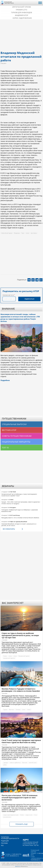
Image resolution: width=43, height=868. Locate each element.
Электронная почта (8, 295)
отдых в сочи (29, 815)
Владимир (17, 233)
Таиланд (18, 710)
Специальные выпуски (14, 424)
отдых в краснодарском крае (11, 815)
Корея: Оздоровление (22, 18)
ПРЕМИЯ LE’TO (21, 10)
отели (28, 233)
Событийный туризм (7, 233)
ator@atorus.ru (14, 856)
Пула (23, 233)
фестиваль (34, 233)
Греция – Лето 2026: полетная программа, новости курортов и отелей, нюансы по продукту (21, 503)
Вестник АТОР (9, 430)
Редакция (5, 841)
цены (5, 765)
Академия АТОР (22, 15)
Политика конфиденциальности (10, 838)
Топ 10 (5, 448)
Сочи (36, 815)
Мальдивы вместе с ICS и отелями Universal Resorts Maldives (20, 518)
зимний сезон (33, 763)
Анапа (5, 656)
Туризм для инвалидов (22, 12)
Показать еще (21, 824)
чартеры (6, 763)
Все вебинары (9, 529)
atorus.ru (18, 866)
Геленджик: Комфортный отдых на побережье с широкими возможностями (20, 511)
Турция (5, 710)
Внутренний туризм (24, 656)
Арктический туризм (22, 7)
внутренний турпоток (9, 658)
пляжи (29, 710)
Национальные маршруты (16, 442)
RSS (2, 845)
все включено (7, 817)
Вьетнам (11, 710)
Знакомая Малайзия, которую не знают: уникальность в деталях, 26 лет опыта (19, 525)
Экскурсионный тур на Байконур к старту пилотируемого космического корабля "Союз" (19, 495)
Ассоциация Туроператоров (9, 2)
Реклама (4, 843)
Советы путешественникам (17, 436)
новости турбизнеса (15, 763)
